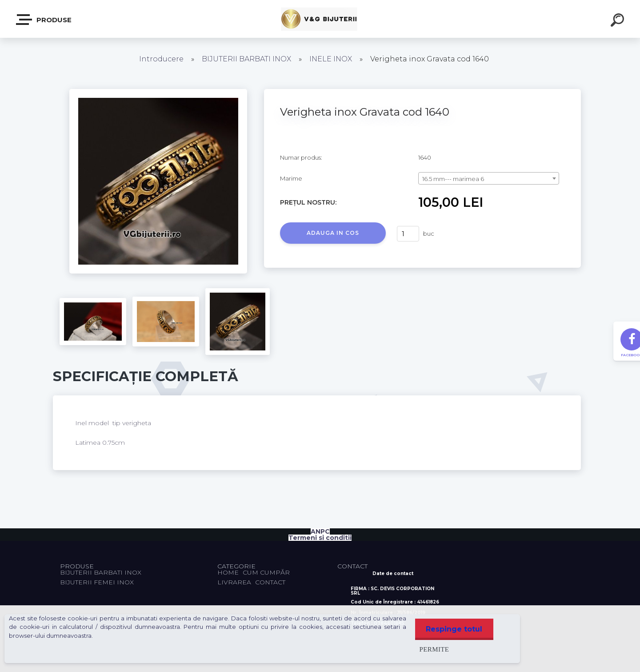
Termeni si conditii (320, 538)
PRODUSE (44, 20)
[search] (619, 21)
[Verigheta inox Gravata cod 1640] (158, 92)
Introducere (161, 59)
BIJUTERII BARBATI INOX (247, 59)
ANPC (320, 531)
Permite (434, 649)
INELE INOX (331, 59)
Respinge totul (454, 629)
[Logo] (320, 19)
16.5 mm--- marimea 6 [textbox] (453, 179)
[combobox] (489, 178)
